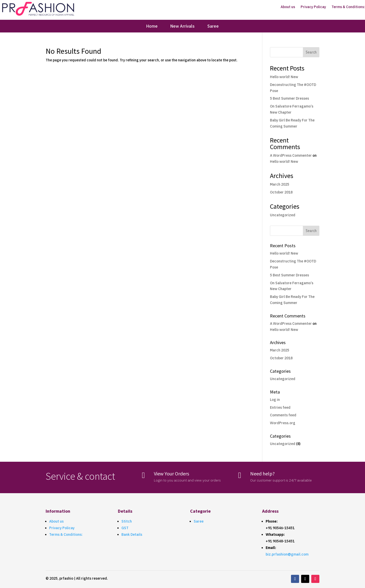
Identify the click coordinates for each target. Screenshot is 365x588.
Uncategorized (283, 215)
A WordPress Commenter (291, 155)
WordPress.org (283, 423)
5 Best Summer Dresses (289, 98)
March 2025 (280, 184)
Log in (275, 400)
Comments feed (283, 415)
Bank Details (132, 534)
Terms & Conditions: (348, 7)
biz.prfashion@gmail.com (287, 554)
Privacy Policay (313, 7)
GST (125, 528)
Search (311, 52)
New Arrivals (182, 26)
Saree (213, 26)
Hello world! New (284, 77)
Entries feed (280, 407)
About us (288, 7)
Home (152, 26)
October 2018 (281, 192)
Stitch (127, 521)
